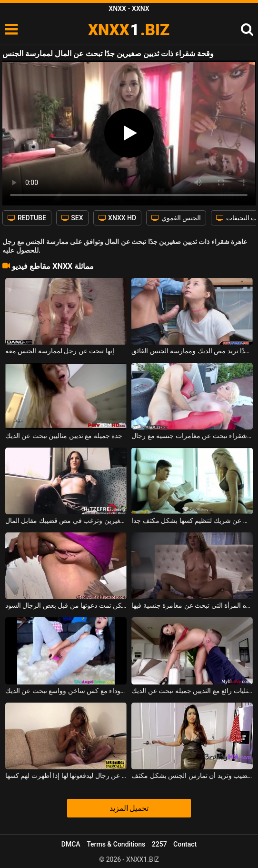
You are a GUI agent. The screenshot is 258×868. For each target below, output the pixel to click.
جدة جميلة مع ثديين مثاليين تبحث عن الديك (64, 436)
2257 (159, 844)
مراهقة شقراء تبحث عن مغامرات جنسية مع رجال (192, 436)
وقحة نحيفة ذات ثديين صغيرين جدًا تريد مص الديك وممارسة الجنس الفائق (192, 351)
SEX (72, 218)
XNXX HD (118, 218)
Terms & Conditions (116, 844)
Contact (185, 844)
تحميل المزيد (129, 808)
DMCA (71, 844)
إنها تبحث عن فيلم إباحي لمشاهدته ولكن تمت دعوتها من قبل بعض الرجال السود (66, 605)
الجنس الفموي (176, 218)
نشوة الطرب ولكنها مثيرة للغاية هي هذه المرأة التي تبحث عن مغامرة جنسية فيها (192, 605)
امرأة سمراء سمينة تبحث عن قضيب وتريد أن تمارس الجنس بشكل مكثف (192, 776)
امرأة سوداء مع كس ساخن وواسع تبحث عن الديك (66, 691)
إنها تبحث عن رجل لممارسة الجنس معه (60, 351)
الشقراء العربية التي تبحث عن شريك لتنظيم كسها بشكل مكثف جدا (192, 521)
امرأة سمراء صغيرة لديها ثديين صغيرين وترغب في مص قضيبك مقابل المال (66, 521)
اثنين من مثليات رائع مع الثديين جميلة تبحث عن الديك (192, 691)
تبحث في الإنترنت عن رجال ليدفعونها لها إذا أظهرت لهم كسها (66, 776)
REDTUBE (27, 218)
